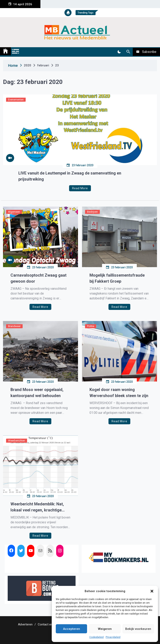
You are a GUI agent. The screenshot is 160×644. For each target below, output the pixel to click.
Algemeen (14, 212)
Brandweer (14, 326)
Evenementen (16, 100)
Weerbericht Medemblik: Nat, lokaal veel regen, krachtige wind (37, 507)
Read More (80, 188)
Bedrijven (92, 212)
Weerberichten (17, 441)
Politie (91, 326)
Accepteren (72, 629)
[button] (152, 591)
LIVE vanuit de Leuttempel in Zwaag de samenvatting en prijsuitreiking (70, 176)
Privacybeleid (113, 637)
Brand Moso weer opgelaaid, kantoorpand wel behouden (37, 393)
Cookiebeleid (96, 637)
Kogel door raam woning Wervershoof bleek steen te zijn (119, 393)
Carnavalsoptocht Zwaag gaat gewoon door (38, 278)
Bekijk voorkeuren (138, 629)
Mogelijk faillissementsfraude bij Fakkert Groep (117, 278)
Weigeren (105, 629)
